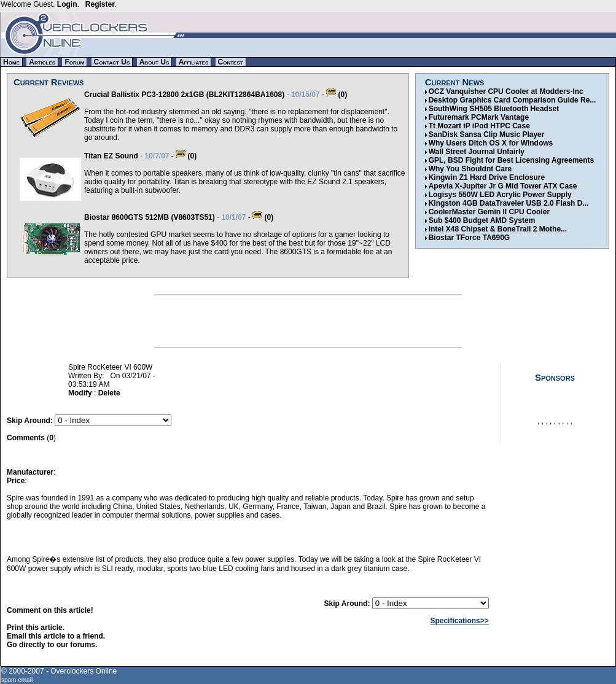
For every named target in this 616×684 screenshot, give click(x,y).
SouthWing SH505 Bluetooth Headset (494, 109)
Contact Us (112, 62)
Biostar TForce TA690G (469, 238)
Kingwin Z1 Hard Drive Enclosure (487, 177)
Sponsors (555, 377)
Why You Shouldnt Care (470, 169)
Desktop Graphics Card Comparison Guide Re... (513, 100)
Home (11, 62)
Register (100, 4)
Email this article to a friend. (56, 636)
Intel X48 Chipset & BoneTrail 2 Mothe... (498, 229)
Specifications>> (459, 621)
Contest (231, 62)
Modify (80, 393)
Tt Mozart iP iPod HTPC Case (479, 126)
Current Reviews (49, 82)
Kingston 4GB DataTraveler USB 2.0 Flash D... (509, 203)
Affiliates (194, 62)
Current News (455, 82)
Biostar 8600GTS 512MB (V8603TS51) (150, 217)
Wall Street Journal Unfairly (477, 152)
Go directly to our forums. (52, 645)
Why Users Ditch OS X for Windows (491, 143)
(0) (337, 95)
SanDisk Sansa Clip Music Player (487, 134)
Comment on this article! (50, 610)
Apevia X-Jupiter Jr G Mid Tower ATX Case (503, 186)
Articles (42, 62)
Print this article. (36, 628)
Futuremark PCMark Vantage (479, 117)
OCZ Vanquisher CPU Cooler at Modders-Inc (506, 91)
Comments (26, 438)
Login (67, 4)
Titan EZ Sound (111, 156)
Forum (74, 62)
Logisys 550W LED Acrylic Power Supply (500, 195)
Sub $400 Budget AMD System (482, 220)
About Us (154, 62)
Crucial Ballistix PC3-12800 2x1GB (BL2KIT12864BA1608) (184, 95)
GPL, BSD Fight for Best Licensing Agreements (512, 160)
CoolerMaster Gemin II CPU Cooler (489, 212)
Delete (109, 393)
